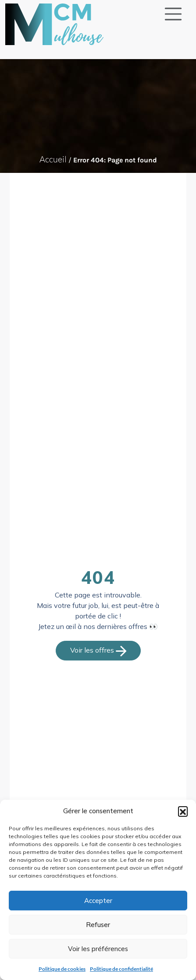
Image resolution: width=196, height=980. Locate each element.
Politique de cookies (62, 969)
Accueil (53, 159)
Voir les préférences (98, 949)
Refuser (98, 925)
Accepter (98, 901)
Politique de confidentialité (121, 969)
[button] (183, 811)
